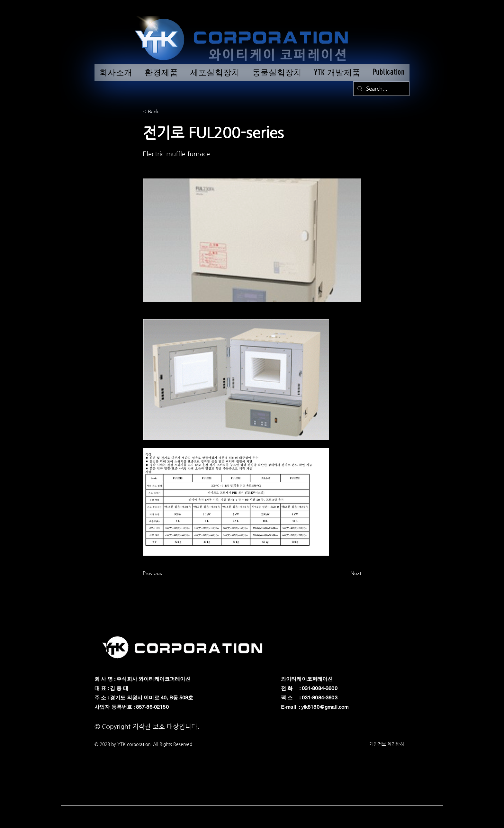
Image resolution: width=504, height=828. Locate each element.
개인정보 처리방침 (387, 744)
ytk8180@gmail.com (325, 707)
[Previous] (164, 573)
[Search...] (381, 89)
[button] (164, 112)
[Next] (345, 573)
